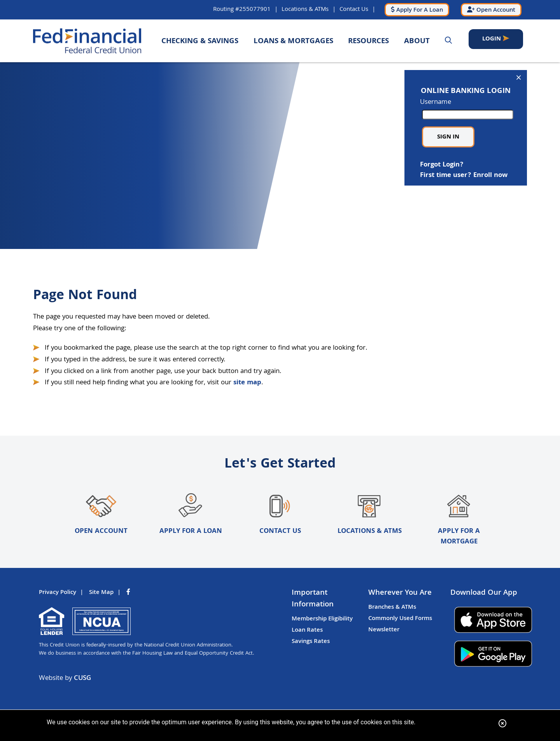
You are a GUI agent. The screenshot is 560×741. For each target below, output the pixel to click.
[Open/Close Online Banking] (518, 79)
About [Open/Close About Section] (417, 42)
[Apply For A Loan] (415, 10)
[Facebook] (129, 593)
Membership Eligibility (322, 620)
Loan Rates (307, 631)
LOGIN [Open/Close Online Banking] (493, 41)
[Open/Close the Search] (448, 41)
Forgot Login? (442, 165)
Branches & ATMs (392, 608)
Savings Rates (311, 642)
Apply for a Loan (191, 515)
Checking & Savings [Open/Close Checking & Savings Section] (200, 42)
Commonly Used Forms (400, 619)
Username (466, 108)
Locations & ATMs (302, 10)
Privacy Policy (58, 593)
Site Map (101, 593)
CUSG (82, 679)
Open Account (101, 515)
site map (247, 383)
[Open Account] (490, 10)
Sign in (448, 137)
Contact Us (351, 10)
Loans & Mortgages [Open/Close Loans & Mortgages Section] (293, 42)
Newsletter (384, 631)
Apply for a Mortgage (459, 520)
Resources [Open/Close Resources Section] (368, 42)
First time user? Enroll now (464, 175)
